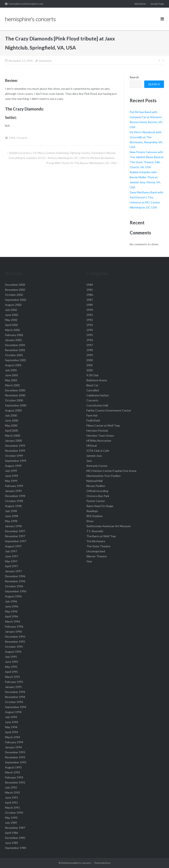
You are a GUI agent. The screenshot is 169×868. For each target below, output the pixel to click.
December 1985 (15, 838)
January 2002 (13, 340)
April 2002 (11, 325)
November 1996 (15, 581)
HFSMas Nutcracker (99, 441)
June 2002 (12, 315)
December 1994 (15, 692)
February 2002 (14, 335)
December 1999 (15, 446)
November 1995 (15, 642)
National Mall (94, 481)
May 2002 (11, 320)
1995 (90, 335)
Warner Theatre (97, 556)
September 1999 (16, 461)
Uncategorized (96, 551)
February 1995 (14, 682)
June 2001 (12, 375)
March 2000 (12, 436)
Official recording (97, 491)
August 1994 (13, 712)
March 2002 (12, 330)
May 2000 (11, 425)
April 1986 (11, 833)
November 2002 (15, 290)
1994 (12, 138)
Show (90, 521)
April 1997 (11, 566)
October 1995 (14, 647)
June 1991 (12, 797)
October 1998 (14, 501)
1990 (90, 310)
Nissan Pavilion (96, 486)
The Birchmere (96, 541)
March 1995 (12, 677)
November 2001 (15, 350)
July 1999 (11, 471)
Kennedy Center (97, 466)
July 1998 (11, 511)
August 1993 (13, 767)
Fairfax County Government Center (109, 410)
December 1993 (15, 752)
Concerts (22, 138)
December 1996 (15, 576)
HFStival (92, 446)
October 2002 (14, 295)
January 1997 (13, 571)
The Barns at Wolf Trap (101, 536)
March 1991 (12, 808)
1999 (90, 355)
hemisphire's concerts (79, 863)
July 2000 (11, 415)
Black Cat (92, 385)
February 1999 (14, 486)
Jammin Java (94, 456)
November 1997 (15, 536)
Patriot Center (96, 501)
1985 (90, 290)
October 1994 (14, 702)
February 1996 (14, 626)
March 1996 (12, 621)
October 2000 (14, 400)
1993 (90, 325)
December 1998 (15, 496)
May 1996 (11, 611)
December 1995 (15, 637)
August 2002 (13, 305)
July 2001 (11, 370)
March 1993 (12, 772)
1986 (90, 295)
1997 (90, 345)
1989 (90, 305)
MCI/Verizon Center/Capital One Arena (111, 471)
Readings (92, 511)
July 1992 (11, 787)
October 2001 (14, 355)
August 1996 (13, 596)
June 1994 (12, 722)
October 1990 (14, 813)
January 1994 (13, 747)
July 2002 (11, 310)
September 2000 (16, 405)
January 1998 (13, 526)
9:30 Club (92, 375)
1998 (90, 350)
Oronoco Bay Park (98, 496)
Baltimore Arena (97, 380)
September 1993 (16, 762)
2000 (90, 360)
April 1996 (11, 616)
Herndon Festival (97, 430)
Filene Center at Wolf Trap (103, 425)
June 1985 (12, 843)
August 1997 (13, 546)
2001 (90, 365)
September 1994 (16, 707)
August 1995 (13, 652)
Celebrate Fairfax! (98, 395)
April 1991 (11, 803)
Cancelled (93, 390)
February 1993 (14, 777)
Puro (108, 863)
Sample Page (157, 4)
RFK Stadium (94, 516)
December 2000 (15, 390)
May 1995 (11, 667)
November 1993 (15, 757)
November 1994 (15, 697)
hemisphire (45, 61)
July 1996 (11, 601)
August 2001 (13, 365)
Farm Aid (92, 415)
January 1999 (13, 491)
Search (134, 77)
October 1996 (14, 586)
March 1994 (12, 737)
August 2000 (13, 410)
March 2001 (12, 385)
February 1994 (14, 742)
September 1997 (16, 541)
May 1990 (11, 818)
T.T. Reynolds (95, 531)
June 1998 (12, 516)
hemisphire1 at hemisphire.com (26, 4)
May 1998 (11, 521)
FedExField (93, 420)
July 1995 (11, 657)
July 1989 (11, 823)
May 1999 (11, 481)
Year (89, 561)
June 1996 (12, 606)
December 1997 (15, 531)
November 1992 (15, 782)
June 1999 (12, 476)
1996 (90, 340)
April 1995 (11, 672)
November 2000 (15, 395)
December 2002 (15, 285)
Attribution (140, 4)
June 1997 (12, 556)
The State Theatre (98, 546)
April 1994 (11, 732)
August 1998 (13, 506)
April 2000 (11, 430)
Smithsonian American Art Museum (109, 526)
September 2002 (16, 300)
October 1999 (14, 456)
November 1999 (15, 451)
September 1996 (16, 591)
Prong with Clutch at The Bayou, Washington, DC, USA (81, 163)
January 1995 (13, 687)
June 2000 (12, 420)
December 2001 (15, 345)
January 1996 (13, 631)
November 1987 (15, 828)
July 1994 (11, 717)
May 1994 (11, 727)
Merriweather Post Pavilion (104, 476)
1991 (90, 315)
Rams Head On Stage (100, 506)
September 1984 (16, 848)
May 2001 (11, 380)
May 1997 (11, 561)
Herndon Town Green (100, 436)
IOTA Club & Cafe (98, 451)
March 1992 (12, 792)
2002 (90, 370)
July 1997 (11, 551)
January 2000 (13, 441)
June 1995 (12, 662)
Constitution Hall (97, 405)
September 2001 (16, 360)
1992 (90, 320)
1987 (90, 300)
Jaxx (89, 461)
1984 (90, 285)
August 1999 (13, 466)
